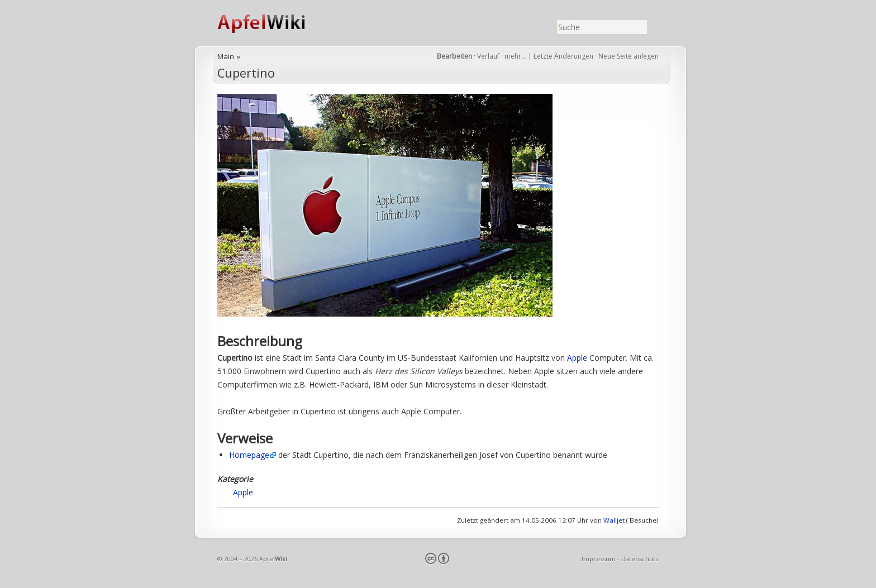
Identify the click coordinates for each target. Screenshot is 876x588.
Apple (577, 358)
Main (226, 56)
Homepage (249, 455)
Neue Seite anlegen (629, 56)
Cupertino (246, 73)
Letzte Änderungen (563, 56)
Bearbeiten (454, 56)
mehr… (516, 56)
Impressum (599, 559)
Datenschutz (640, 559)
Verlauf (488, 56)
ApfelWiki (273, 23)
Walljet (614, 520)
